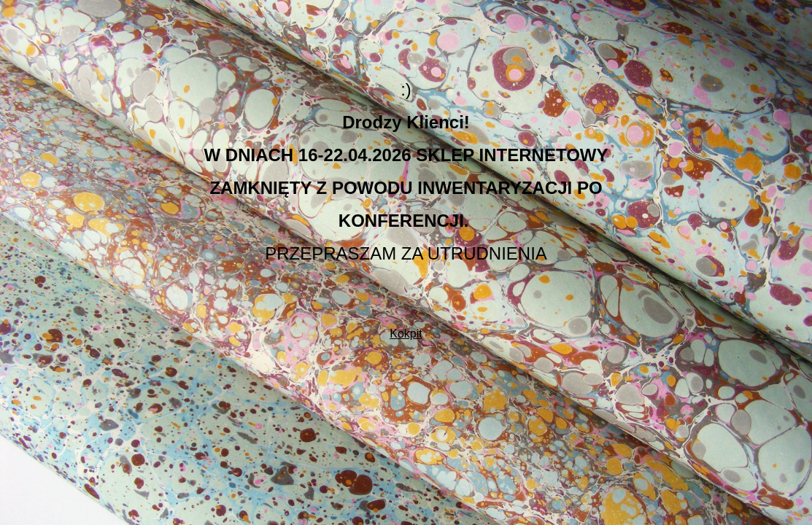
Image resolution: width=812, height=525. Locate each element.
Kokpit (406, 334)
